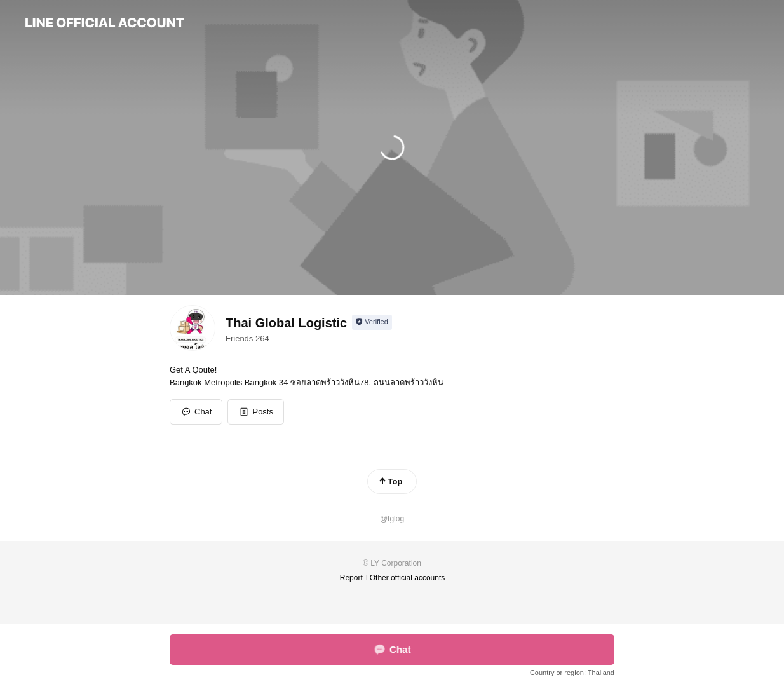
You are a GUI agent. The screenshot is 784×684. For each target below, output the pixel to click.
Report (351, 578)
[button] (256, 412)
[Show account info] (372, 322)
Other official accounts (408, 578)
